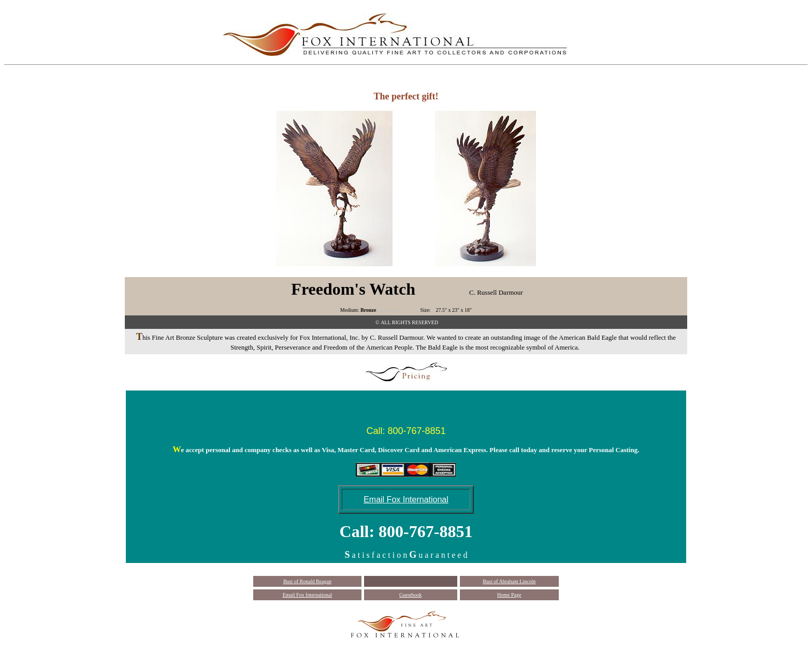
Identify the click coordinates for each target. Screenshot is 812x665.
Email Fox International (308, 595)
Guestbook (410, 595)
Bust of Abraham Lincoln (509, 581)
